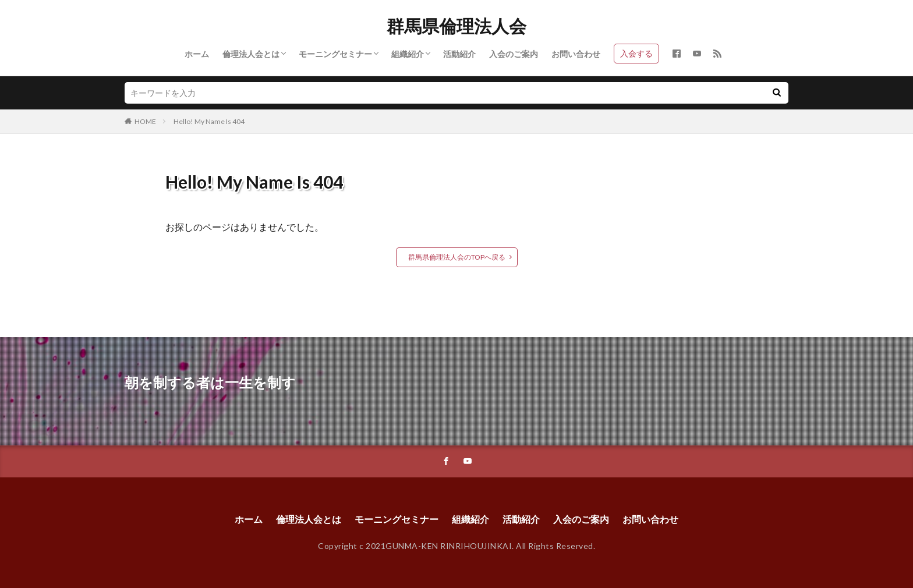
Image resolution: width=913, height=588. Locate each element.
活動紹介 (459, 54)
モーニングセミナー (335, 54)
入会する (636, 53)
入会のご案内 (514, 54)
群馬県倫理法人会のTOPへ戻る (457, 257)
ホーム (197, 54)
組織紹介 (408, 54)
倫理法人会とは (251, 54)
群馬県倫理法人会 (456, 26)
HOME (145, 121)
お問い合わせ (576, 54)
